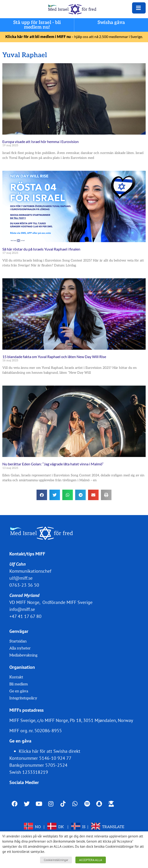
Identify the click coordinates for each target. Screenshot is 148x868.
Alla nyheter (20, 648)
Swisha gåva (111, 23)
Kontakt (16, 677)
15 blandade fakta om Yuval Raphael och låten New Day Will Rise (54, 357)
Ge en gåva (19, 691)
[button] (42, 495)
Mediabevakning (23, 655)
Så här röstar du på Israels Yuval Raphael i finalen (41, 249)
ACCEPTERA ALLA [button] (91, 860)
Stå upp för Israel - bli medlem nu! (37, 25)
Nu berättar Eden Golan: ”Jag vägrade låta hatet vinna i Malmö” (53, 464)
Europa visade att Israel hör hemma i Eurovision (41, 141)
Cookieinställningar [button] (56, 860)
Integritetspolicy (23, 698)
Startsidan (18, 641)
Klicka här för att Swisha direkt (50, 751)
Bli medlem (19, 684)
